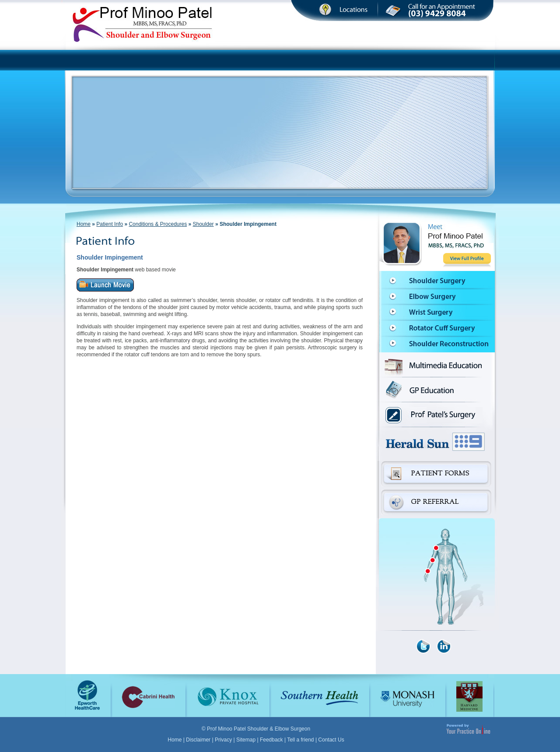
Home (84, 224)
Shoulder (203, 224)
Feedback (271, 740)
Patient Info (110, 224)
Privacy (223, 740)
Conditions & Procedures (158, 224)
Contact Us (331, 740)
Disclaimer (198, 740)
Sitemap (246, 740)
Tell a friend (300, 740)
